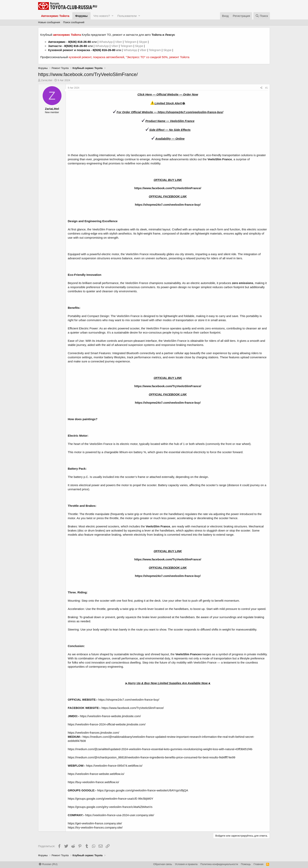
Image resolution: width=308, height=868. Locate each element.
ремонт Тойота (179, 57)
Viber (119, 42)
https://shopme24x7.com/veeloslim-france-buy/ (190, 112)
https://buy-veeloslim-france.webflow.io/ (93, 782)
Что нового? (102, 16)
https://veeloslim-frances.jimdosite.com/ (93, 733)
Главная (258, 864)
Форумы (81, 16)
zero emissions (243, 283)
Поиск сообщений (74, 22)
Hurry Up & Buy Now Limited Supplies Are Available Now (168, 683)
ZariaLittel (47, 80)
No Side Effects (180, 130)
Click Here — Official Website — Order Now (168, 94)
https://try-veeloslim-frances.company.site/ (95, 827)
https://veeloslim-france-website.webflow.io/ (96, 774)
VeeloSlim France (182, 121)
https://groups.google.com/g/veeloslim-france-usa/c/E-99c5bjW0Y (110, 799)
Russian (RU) (48, 864)
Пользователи (127, 16)
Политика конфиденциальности (219, 864)
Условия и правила (186, 864)
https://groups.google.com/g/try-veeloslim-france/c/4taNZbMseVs (110, 807)
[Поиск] (262, 16)
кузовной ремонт (80, 57)
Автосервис (57, 42)
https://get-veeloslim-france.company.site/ (95, 823)
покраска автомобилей (109, 57)
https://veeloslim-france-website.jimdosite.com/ (110, 716)
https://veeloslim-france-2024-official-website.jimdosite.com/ (107, 724)
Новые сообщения (49, 22)
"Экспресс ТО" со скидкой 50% (147, 57)
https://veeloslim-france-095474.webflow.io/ (114, 766)
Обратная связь (163, 864)
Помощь (246, 864)
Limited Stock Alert (168, 103)
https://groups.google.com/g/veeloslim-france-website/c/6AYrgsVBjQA (143, 790)
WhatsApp (106, 42)
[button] (112, 16)
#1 (266, 88)
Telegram (131, 42)
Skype (143, 42)
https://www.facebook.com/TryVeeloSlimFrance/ (168, 188)
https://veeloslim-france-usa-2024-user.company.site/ (120, 815)
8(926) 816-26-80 (80, 42)
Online (180, 139)
